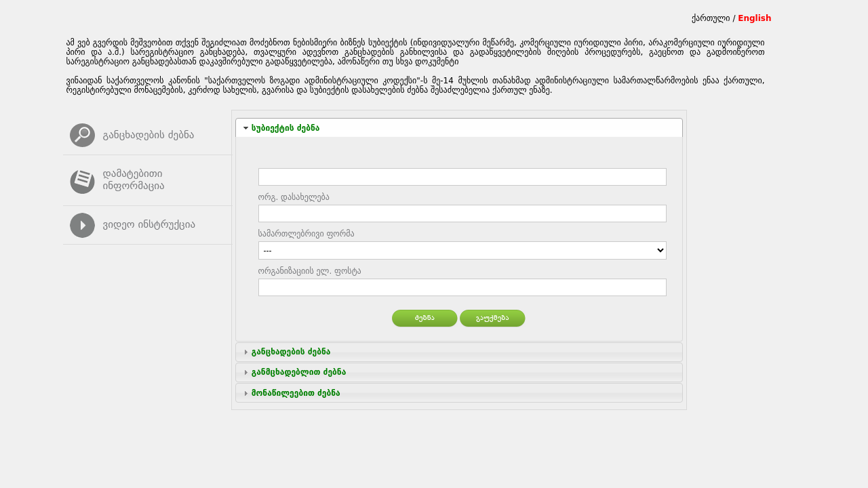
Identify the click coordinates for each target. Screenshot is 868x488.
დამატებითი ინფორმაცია (134, 180)
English (754, 18)
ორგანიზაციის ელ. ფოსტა (310, 271)
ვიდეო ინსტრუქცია (150, 224)
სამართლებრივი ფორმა (307, 234)
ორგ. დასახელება (294, 197)
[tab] (459, 128)
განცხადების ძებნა (149, 135)
